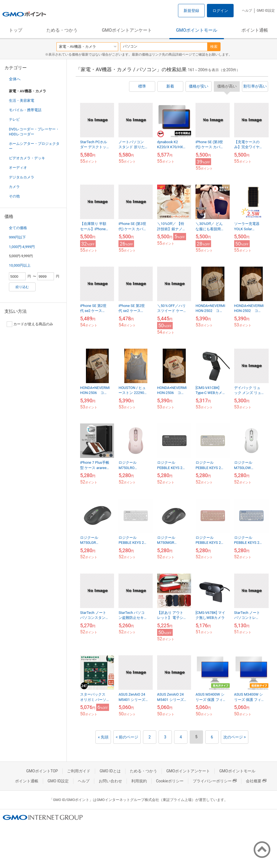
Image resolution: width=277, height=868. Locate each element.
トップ (16, 30)
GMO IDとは (110, 771)
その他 (14, 196)
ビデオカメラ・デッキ (27, 158)
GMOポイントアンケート (127, 30)
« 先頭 (103, 737)
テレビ (14, 119)
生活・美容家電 (22, 101)
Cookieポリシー (170, 781)
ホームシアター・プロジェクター (34, 146)
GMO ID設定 (266, 11)
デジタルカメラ (22, 177)
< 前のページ (127, 737)
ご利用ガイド (79, 771)
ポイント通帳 (255, 30)
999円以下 (17, 237)
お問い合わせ (110, 781)
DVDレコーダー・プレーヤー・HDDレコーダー (34, 132)
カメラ (14, 187)
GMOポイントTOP (42, 771)
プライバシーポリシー (215, 781)
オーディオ (18, 168)
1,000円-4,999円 (22, 247)
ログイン (220, 11)
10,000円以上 (20, 265)
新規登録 (191, 11)
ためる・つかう (62, 30)
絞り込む (22, 287)
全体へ (15, 79)
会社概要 (256, 781)
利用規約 (139, 781)
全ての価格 (18, 228)
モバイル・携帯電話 (25, 110)
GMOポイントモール (197, 30)
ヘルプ (247, 11)
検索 (214, 47)
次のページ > (235, 737)
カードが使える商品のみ (30, 324)
